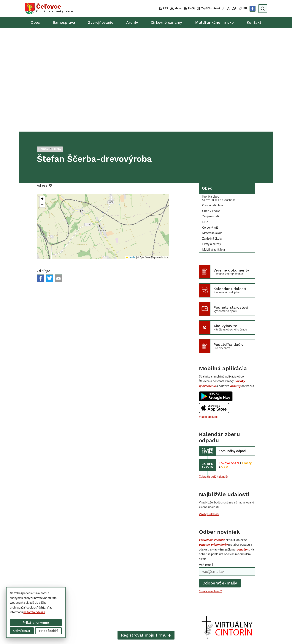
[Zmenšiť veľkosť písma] (224, 9)
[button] (42, 95)
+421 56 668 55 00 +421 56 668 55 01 (242, 609)
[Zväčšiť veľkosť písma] (234, 9)
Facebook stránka (228, 617)
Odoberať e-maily (220, 479)
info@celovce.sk (228, 613)
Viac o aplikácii (209, 313)
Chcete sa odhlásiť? (210, 487)
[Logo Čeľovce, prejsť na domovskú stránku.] (49, 9)
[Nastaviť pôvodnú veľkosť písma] (228, 9)
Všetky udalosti (209, 410)
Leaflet (131, 153)
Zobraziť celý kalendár (213, 373)
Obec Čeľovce (211, 634)
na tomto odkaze (34, 612)
